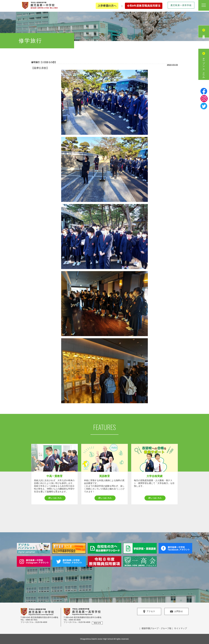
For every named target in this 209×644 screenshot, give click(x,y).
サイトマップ (180, 628)
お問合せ (176, 611)
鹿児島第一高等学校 (181, 5)
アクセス (149, 612)
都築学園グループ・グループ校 (156, 628)
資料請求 (204, 34)
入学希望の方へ (107, 6)
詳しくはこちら (55, 498)
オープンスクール (204, 67)
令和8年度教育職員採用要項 (144, 6)
